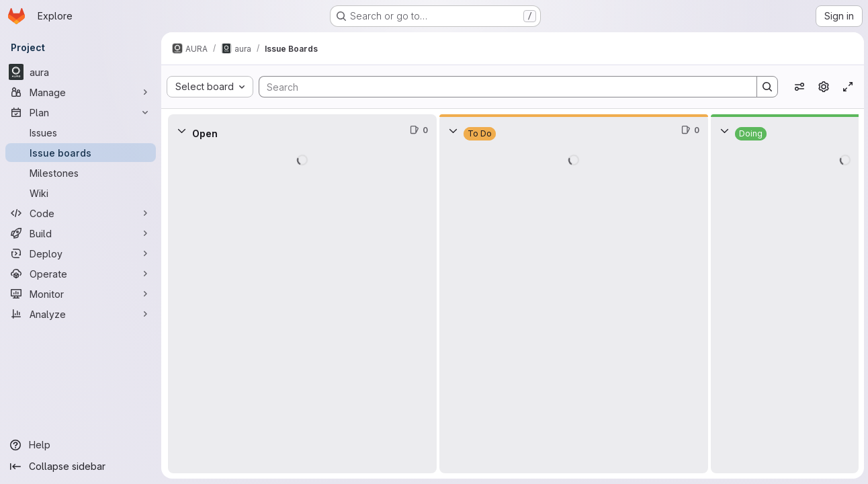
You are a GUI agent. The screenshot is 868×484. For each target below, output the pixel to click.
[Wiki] (81, 193)
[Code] (81, 213)
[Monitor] (81, 294)
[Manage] (81, 92)
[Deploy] (81, 253)
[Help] (81, 445)
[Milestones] (81, 173)
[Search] (501, 87)
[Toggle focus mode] (847, 87)
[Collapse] (181, 130)
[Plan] (81, 112)
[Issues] (81, 132)
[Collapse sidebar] (81, 467)
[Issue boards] (81, 153)
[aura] (81, 72)
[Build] (81, 233)
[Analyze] (81, 314)
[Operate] (81, 274)
